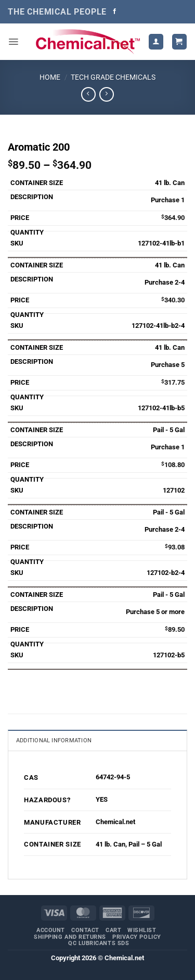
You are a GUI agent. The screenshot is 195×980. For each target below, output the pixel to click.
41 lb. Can (110, 844)
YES (102, 799)
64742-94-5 (113, 777)
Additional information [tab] (54, 740)
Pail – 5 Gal (145, 844)
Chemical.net (115, 822)
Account (51, 930)
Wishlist (142, 930)
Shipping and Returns (70, 937)
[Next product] (88, 94)
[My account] (156, 41)
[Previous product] (106, 94)
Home (50, 77)
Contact (85, 930)
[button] (13, 42)
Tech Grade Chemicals (113, 77)
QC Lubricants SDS (99, 943)
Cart (113, 930)
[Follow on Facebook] (115, 11)
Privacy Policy (137, 937)
